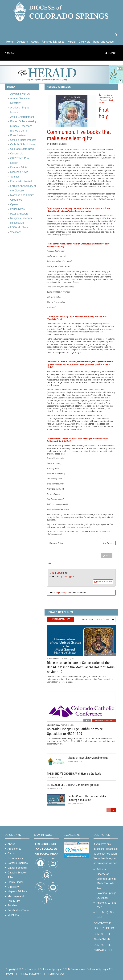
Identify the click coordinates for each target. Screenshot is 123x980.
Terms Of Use (56, 974)
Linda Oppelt (107, 95)
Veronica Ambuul (53, 659)
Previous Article (57, 543)
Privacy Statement (31, 974)
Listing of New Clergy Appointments (88, 758)
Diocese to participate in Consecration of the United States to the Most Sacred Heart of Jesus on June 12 (81, 667)
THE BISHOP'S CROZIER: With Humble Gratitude (74, 774)
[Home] (106, 53)
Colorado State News (104, 721)
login (58, 593)
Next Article (108, 543)
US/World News (106, 655)
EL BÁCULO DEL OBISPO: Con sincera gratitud (73, 785)
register (66, 593)
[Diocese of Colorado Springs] (61, 11)
